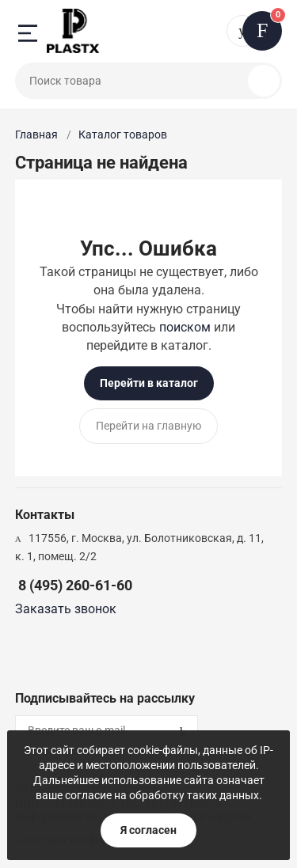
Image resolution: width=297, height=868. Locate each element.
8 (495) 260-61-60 (75, 585)
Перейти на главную (148, 426)
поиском (185, 327)
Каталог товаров (123, 135)
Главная (36, 135)
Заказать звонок (66, 609)
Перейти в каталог (149, 383)
